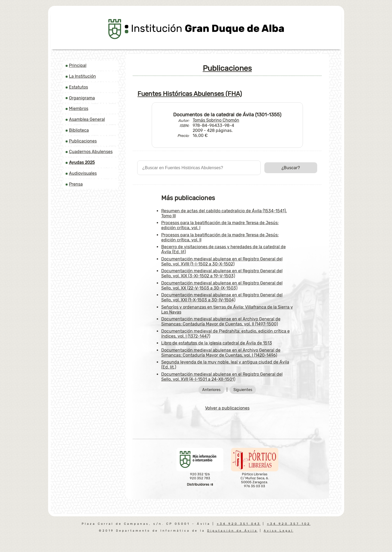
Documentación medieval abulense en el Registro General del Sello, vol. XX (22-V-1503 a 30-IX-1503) (222, 286)
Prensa (76, 184)
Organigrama (82, 98)
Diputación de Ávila (232, 531)
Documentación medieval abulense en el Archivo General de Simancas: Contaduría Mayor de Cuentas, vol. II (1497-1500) (221, 321)
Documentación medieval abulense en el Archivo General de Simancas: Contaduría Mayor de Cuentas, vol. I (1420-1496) (221, 353)
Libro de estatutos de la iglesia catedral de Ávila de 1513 (217, 343)
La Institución (82, 76)
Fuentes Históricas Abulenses (190, 94)
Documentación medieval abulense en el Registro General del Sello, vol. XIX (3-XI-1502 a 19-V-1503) (222, 273)
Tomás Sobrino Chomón (216, 120)
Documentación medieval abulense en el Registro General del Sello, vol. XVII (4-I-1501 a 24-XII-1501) (222, 377)
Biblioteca (79, 130)
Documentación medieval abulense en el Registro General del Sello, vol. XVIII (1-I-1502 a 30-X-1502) (222, 261)
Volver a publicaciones (227, 408)
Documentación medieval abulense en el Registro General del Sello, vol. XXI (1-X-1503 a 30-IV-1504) (222, 297)
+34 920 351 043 (239, 524)
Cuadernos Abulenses (91, 152)
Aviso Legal (279, 531)
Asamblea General (87, 119)
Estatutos (79, 87)
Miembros (79, 109)
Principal (78, 65)
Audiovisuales (83, 173)
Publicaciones (83, 141)
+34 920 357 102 (289, 524)
